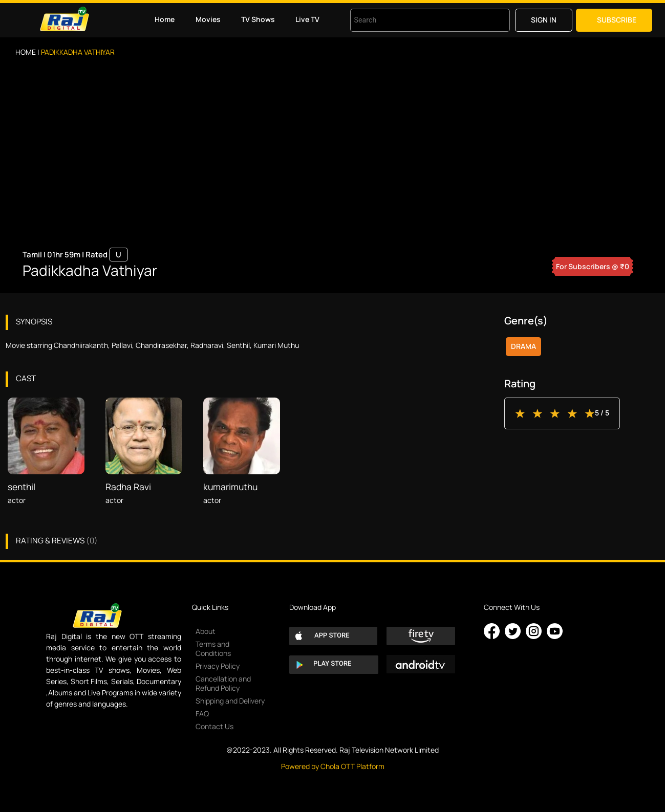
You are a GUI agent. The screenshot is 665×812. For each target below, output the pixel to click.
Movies (208, 19)
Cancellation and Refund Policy (223, 683)
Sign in (544, 20)
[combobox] (417, 20)
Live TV (307, 19)
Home (165, 19)
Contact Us (214, 726)
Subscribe (617, 20)
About (206, 631)
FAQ (202, 714)
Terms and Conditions (213, 649)
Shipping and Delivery (230, 701)
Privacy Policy (218, 666)
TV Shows (258, 19)
